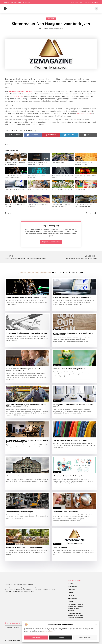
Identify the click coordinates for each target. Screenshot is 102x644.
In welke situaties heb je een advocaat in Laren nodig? (27, 297)
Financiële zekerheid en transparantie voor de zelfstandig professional (23, 370)
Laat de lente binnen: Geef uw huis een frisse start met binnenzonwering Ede (62, 191)
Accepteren (36, 638)
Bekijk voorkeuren (85, 638)
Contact (70, 602)
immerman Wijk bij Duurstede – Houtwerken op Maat (26, 333)
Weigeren (61, 638)
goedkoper (18, 96)
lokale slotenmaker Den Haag (21, 91)
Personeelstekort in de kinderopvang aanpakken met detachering (84, 191)
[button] (96, 625)
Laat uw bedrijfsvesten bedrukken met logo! (70, 440)
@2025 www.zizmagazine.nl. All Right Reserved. (19, 641)
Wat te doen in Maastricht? (16, 476)
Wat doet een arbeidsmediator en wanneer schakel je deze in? (73, 405)
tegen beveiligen (84, 114)
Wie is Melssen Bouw (58, 162)
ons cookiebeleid (47, 632)
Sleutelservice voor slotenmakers (66, 512)
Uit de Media (72, 590)
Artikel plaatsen (73, 599)
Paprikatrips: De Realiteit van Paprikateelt (69, 369)
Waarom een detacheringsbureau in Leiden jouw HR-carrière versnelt (73, 334)
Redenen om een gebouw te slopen (20, 512)
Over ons (71, 593)
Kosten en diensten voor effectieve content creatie (72, 297)
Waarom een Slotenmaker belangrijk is (68, 476)
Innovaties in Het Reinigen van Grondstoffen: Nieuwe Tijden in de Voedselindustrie (26, 405)
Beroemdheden (73, 587)
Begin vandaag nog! (51, 226)
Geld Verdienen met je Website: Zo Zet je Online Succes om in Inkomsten (75, 616)
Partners (71, 584)
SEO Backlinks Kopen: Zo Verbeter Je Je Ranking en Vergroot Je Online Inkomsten (76, 608)
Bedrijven (51, 19)
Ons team (71, 596)
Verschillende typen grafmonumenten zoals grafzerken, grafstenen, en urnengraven (27, 441)
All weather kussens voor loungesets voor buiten (25, 547)
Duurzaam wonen (60, 547)
